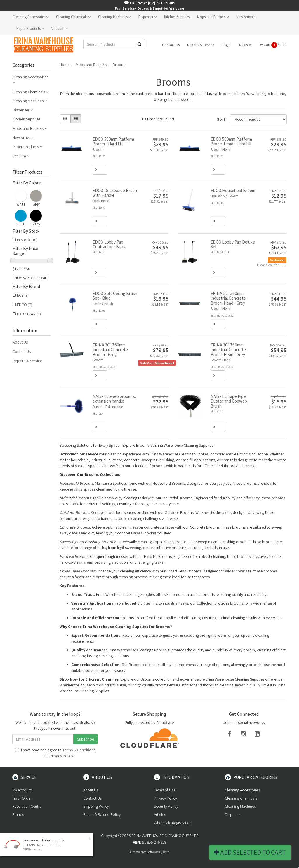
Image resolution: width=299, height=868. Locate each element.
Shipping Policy (96, 806)
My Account (22, 790)
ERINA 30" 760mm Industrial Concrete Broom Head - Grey (228, 350)
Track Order (22, 798)
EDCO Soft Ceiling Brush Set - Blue (115, 296)
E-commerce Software (144, 852)
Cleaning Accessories (31, 17)
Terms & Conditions (79, 750)
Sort (221, 119)
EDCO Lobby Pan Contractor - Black (109, 244)
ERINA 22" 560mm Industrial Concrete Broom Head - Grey (228, 298)
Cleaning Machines (114, 17)
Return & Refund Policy (102, 814)
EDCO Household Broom (233, 190)
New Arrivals (246, 17)
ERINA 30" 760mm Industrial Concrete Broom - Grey (110, 350)
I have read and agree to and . (55, 753)
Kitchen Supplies (177, 17)
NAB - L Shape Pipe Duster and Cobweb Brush (229, 401)
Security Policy (166, 806)
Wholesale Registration (173, 823)
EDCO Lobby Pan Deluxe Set (233, 244)
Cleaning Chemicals (73, 17)
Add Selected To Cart (250, 852)
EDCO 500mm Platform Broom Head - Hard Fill (231, 141)
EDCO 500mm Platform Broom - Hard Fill (113, 141)
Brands (18, 814)
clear (42, 278)
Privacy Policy (61, 756)
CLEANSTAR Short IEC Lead (43, 845)
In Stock (27, 240)
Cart (273, 45)
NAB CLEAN (29, 314)
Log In (227, 45)
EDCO (25, 305)
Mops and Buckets (213, 17)
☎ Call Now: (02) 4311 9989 (150, 3)
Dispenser (147, 17)
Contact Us (171, 45)
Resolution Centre (27, 806)
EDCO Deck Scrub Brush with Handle (115, 193)
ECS (23, 295)
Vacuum (60, 29)
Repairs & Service (201, 45)
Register (245, 45)
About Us (20, 342)
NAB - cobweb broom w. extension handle (114, 399)
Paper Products (30, 29)
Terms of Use (165, 790)
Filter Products (28, 172)
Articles (160, 814)
